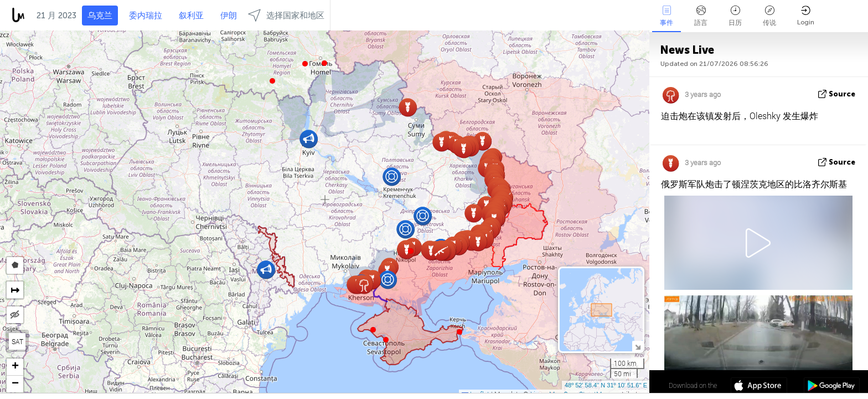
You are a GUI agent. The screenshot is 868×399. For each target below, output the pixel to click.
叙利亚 (191, 16)
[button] (305, 64)
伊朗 (229, 16)
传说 (769, 16)
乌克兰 (100, 16)
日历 (735, 16)
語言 (701, 16)
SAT (17, 341)
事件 (666, 16)
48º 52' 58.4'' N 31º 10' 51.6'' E (606, 385)
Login (806, 16)
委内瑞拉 (146, 16)
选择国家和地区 (286, 15)
